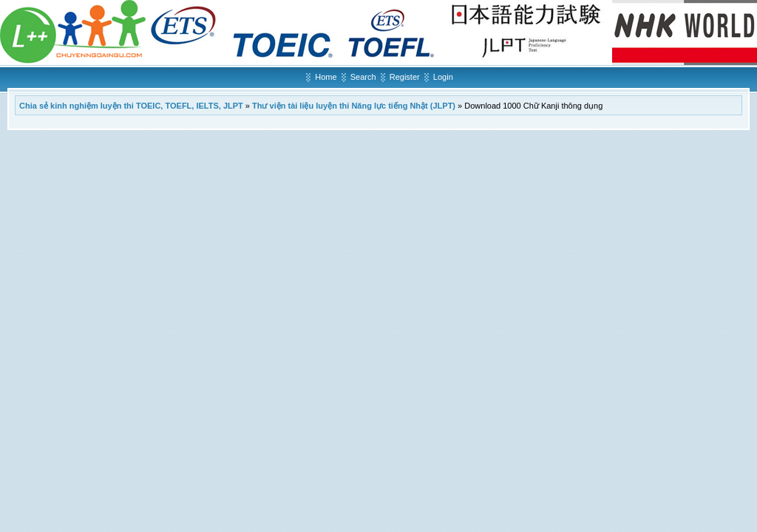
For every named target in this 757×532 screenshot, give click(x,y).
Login (443, 77)
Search (363, 77)
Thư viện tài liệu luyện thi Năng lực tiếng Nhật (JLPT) (354, 106)
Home (326, 77)
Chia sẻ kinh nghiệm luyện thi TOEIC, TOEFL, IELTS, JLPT (131, 106)
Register (405, 77)
